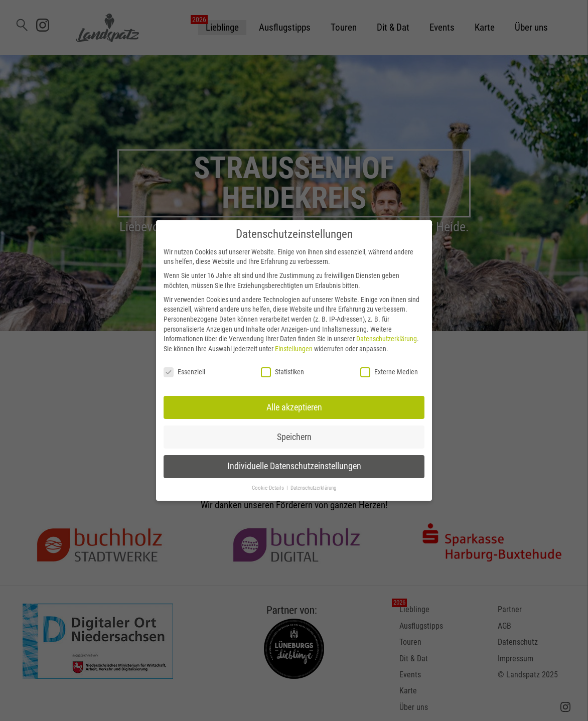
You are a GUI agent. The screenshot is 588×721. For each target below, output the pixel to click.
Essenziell (184, 372)
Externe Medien (389, 372)
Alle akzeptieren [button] (294, 407)
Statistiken (282, 372)
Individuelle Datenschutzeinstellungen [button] (294, 466)
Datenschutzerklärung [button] (313, 488)
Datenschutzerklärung (387, 339)
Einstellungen (294, 349)
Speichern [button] (294, 437)
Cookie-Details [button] (269, 488)
